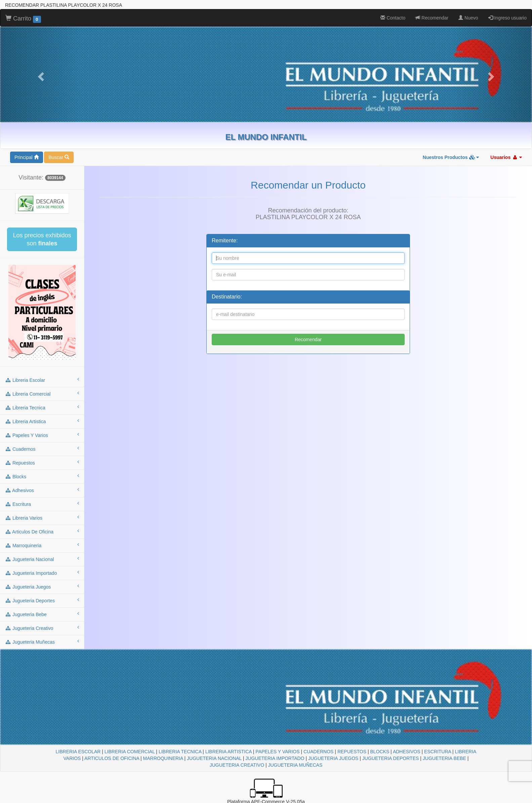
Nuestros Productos (451, 157)
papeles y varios (42, 435)
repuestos (42, 463)
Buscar (59, 157)
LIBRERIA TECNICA (180, 752)
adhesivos (42, 490)
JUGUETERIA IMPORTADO (275, 758)
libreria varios (42, 518)
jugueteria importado (42, 573)
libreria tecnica (42, 407)
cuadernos (42, 449)
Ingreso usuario (507, 18)
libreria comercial (42, 394)
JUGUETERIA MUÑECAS (295, 765)
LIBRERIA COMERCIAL (130, 752)
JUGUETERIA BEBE (444, 758)
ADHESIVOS (407, 752)
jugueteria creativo (42, 628)
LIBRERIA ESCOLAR (78, 752)
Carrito (23, 19)
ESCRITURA (438, 752)
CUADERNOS (318, 752)
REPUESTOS (352, 752)
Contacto (393, 18)
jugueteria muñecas (42, 642)
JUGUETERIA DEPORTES (391, 758)
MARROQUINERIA (163, 758)
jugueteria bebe (42, 614)
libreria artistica (42, 421)
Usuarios (506, 157)
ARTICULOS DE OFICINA (112, 758)
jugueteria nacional (42, 559)
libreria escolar (42, 380)
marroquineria (42, 545)
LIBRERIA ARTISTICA (229, 752)
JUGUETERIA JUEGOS (333, 758)
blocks (42, 476)
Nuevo (468, 18)
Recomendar (432, 18)
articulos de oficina (42, 531)
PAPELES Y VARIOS (277, 752)
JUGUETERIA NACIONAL (214, 758)
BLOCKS (380, 752)
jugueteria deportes (42, 600)
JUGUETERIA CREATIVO (237, 765)
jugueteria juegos (42, 587)
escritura (42, 504)
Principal (27, 157)
